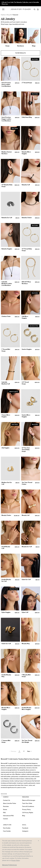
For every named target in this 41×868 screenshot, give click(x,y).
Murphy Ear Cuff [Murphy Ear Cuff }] (27, 547)
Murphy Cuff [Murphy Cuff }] (26, 515)
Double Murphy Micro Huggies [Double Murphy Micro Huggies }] (26, 708)
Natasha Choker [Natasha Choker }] (27, 218)
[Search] (35, 9)
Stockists (6, 806)
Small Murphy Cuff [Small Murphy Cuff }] (6, 547)
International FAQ (8, 816)
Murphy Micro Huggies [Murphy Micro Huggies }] (6, 708)
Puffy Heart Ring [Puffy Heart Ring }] (27, 117)
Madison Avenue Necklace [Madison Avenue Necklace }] (7, 153)
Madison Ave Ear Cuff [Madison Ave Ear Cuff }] (7, 483)
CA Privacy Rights (28, 813)
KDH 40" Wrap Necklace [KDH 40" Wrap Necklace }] (26, 283)
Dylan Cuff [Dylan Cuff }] (25, 612)
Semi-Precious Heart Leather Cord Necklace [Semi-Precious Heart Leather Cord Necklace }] (6, 84)
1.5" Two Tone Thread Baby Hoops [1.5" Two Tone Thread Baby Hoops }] (26, 450)
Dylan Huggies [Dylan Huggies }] (6, 612)
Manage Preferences (9, 865)
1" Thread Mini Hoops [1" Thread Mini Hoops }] (6, 350)
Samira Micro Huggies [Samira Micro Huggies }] (26, 416)
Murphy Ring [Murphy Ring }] (26, 644)
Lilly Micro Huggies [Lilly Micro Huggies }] (25, 317)
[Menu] (3, 9)
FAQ (4, 813)
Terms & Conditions (28, 806)
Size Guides (7, 828)
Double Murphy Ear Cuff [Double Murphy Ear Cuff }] (6, 580)
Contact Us (7, 800)
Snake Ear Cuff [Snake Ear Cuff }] (6, 644)
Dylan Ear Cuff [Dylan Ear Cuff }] (26, 579)
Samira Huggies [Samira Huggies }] (27, 349)
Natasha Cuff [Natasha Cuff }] (26, 185)
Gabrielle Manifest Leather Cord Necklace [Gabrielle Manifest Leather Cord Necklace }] (7, 284)
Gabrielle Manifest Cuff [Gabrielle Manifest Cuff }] (6, 383)
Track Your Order (27, 803)
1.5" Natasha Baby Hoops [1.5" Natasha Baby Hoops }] (7, 186)
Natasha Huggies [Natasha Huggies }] (7, 249)
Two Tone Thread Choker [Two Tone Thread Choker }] (27, 483)
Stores (5, 809)
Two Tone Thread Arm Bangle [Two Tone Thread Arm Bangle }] (27, 741)
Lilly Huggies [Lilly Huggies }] (5, 448)
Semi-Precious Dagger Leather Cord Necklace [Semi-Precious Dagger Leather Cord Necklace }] (6, 119)
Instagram (25, 831)
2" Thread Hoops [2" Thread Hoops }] (27, 83)
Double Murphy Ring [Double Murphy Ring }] (6, 676)
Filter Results (21, 53)
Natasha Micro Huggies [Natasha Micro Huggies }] (26, 153)
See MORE (4, 794)
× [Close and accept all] (38, 841)
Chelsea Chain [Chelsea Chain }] (6, 316)
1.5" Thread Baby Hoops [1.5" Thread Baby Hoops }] (27, 250)
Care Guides (7, 831)
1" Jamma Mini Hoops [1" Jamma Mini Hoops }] (6, 741)
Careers (5, 819)
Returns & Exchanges (29, 800)
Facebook (25, 828)
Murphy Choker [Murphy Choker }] (6, 515)
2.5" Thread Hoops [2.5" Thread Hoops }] (25, 383)
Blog (24, 816)
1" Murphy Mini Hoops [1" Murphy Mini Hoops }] (26, 676)
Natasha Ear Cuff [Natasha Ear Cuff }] (7, 218)
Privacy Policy (26, 809)
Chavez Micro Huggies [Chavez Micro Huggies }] (6, 416)
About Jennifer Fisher (10, 803)
